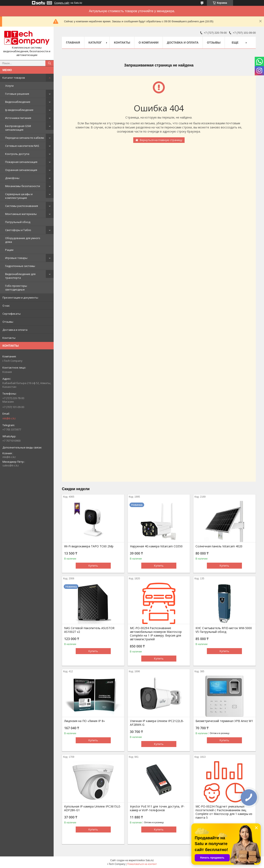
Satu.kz (150, 860)
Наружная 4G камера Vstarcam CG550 (156, 546)
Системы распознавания (22, 206)
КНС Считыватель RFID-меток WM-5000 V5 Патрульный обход (224, 630)
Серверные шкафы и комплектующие (19, 196)
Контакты (9, 338)
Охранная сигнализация (21, 170)
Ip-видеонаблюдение (19, 110)
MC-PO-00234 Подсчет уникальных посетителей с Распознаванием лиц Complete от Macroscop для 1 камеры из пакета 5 (224, 812)
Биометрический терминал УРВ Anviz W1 (224, 721)
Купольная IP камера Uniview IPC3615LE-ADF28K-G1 (93, 808)
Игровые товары (16, 258)
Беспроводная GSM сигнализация (18, 128)
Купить (93, 566)
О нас (6, 306)
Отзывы (8, 322)
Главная (73, 43)
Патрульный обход (18, 222)
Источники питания (18, 118)
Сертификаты (12, 314)
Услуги (9, 86)
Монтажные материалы (21, 214)
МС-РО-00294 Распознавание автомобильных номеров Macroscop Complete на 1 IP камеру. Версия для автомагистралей (156, 634)
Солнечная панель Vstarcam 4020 (219, 546)
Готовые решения (17, 94)
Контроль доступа (17, 154)
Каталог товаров (14, 78)
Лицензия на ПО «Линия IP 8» (84, 721)
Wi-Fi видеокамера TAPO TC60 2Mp (89, 546)
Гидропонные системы (20, 266)
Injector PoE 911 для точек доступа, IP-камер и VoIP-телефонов (157, 808)
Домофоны (12, 178)
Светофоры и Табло (18, 230)
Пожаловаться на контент (142, 864)
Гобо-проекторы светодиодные (16, 288)
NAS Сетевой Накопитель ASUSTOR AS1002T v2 (89, 630)
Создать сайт (62, 3)
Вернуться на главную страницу (161, 140)
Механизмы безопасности (23, 186)
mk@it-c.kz (9, 418)
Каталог (95, 43)
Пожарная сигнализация (21, 162)
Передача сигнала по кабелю (25, 138)
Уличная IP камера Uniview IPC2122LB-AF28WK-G (157, 723)
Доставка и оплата (15, 330)
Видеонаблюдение (18, 102)
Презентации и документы (20, 298)
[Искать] (49, 63)
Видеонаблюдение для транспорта (20, 276)
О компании (148, 43)
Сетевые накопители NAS (22, 146)
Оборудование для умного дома (23, 240)
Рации (9, 250)
